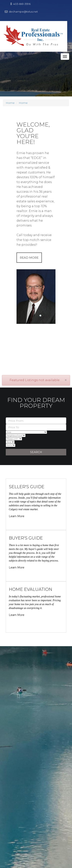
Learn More (17, 516)
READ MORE (29, 258)
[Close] (66, 380)
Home (10, 103)
